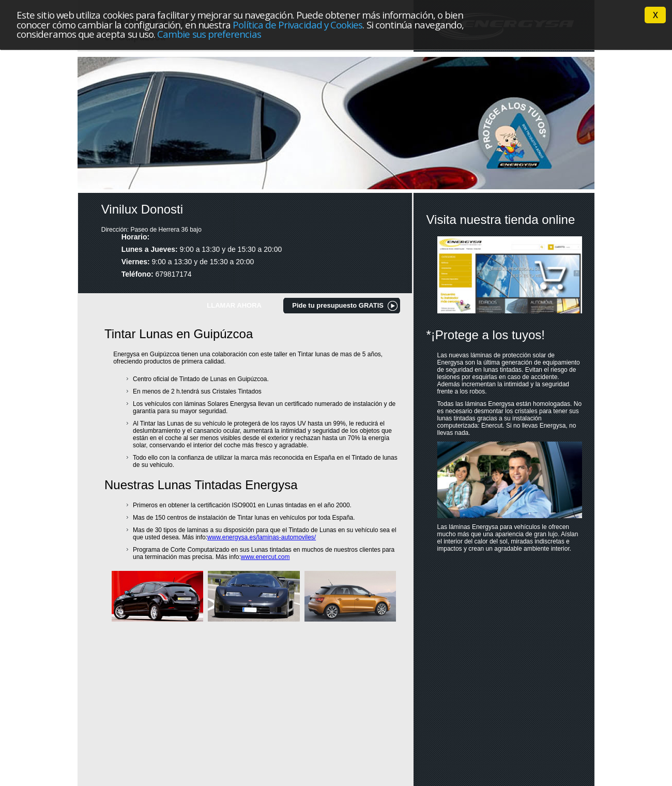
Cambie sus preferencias (209, 34)
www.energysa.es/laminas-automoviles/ (262, 537)
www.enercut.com (265, 557)
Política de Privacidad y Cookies (297, 25)
